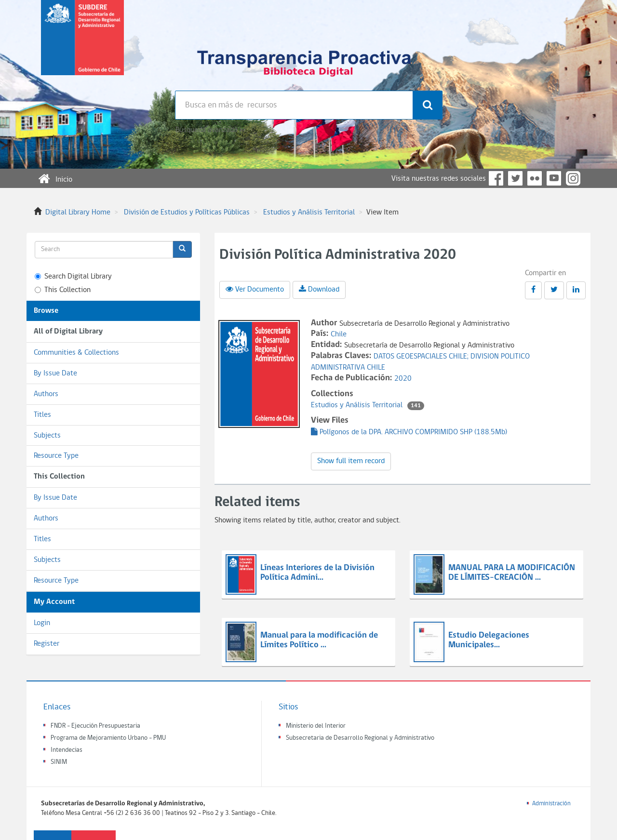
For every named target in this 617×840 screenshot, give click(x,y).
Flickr (535, 178)
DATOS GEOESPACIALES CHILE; (422, 357)
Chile (339, 334)
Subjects (47, 436)
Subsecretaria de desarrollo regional (82, 45)
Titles (42, 415)
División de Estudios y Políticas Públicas (187, 213)
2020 (403, 379)
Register (47, 644)
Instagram (573, 178)
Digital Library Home (78, 213)
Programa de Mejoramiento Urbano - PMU (108, 738)
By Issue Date (55, 373)
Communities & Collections (76, 353)
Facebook (496, 178)
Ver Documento (255, 289)
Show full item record (351, 461)
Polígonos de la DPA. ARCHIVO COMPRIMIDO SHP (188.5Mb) (409, 432)
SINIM (59, 762)
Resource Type (56, 456)
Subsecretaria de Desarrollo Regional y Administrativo (360, 738)
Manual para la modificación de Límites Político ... (319, 640)
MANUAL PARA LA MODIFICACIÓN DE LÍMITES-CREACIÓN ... (512, 573)
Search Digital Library (73, 277)
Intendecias (67, 750)
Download (319, 289)
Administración (551, 804)
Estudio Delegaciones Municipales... (489, 640)
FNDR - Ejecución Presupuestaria (95, 726)
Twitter (515, 178)
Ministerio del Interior (316, 726)
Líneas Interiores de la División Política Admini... (317, 573)
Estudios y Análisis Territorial (309, 213)
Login (42, 623)
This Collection (63, 290)
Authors (46, 394)
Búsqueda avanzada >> (210, 130)
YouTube (554, 178)
